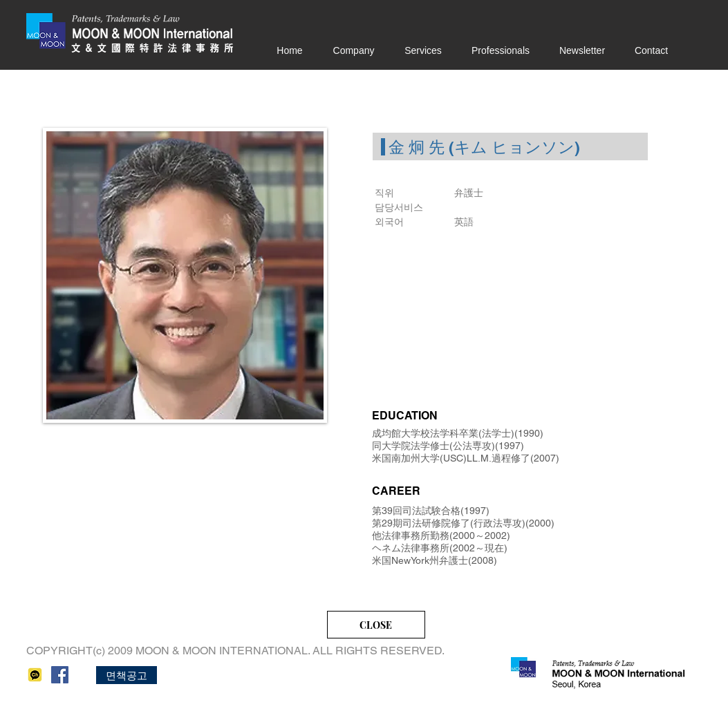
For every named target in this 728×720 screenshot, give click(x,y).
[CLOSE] (376, 625)
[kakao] (35, 675)
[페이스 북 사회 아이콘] (60, 675)
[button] (127, 675)
